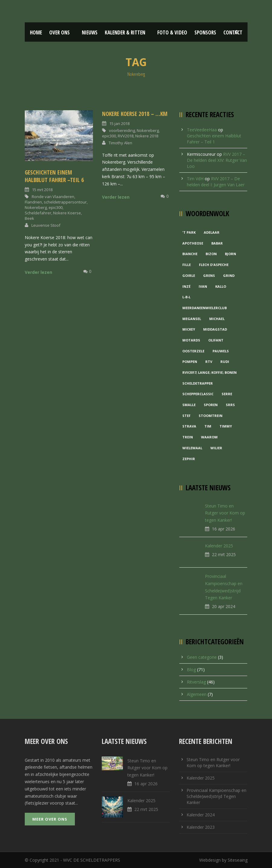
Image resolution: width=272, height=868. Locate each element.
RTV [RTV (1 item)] (209, 362)
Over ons (59, 32)
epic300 (56, 207)
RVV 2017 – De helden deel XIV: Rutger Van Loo (217, 160)
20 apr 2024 (224, 606)
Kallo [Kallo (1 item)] (221, 286)
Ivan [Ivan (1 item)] (203, 286)
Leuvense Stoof (46, 225)
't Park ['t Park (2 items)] (189, 232)
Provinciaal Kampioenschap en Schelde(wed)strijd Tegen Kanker (216, 796)
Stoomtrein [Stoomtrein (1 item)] (211, 416)
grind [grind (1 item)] (229, 275)
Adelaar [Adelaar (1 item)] (212, 232)
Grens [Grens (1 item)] (209, 275)
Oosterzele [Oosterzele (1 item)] (193, 351)
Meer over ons (50, 819)
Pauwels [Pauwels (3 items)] (221, 351)
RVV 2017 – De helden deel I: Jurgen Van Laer (216, 182)
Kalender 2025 (219, 546)
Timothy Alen (120, 143)
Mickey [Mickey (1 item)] (189, 329)
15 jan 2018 (119, 123)
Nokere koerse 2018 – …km (135, 114)
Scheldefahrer (38, 213)
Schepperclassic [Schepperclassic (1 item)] (198, 394)
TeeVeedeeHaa (202, 130)
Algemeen (197, 694)
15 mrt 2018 (42, 190)
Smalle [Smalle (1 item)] (189, 405)
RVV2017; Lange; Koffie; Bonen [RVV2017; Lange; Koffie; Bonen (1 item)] (210, 372)
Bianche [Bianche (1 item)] (190, 254)
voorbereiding (122, 130)
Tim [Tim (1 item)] (208, 426)
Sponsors (205, 32)
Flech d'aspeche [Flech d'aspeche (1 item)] (214, 265)
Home (36, 32)
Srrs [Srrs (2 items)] (230, 405)
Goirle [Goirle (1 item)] (189, 275)
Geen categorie (202, 657)
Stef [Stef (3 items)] (186, 416)
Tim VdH (195, 179)
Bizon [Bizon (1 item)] (211, 254)
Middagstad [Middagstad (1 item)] (215, 329)
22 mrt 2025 (224, 554)
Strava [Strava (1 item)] (189, 426)
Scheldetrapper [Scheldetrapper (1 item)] (198, 383)
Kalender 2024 (201, 815)
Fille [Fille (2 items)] (187, 265)
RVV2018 (126, 136)
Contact (233, 32)
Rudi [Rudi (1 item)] (225, 362)
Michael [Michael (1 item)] (217, 319)
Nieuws (90, 32)
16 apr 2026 (224, 529)
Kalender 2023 (201, 827)
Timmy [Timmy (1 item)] (226, 426)
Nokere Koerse (67, 213)
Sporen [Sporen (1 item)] (211, 405)
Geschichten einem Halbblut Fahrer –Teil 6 (54, 176)
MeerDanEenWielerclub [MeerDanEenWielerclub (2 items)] (205, 308)
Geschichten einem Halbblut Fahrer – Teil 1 (214, 139)
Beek (29, 218)
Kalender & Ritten (125, 32)
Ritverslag (196, 682)
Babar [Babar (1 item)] (217, 243)
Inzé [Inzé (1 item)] (186, 286)
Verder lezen (38, 272)
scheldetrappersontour (65, 202)
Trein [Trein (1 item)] (188, 437)
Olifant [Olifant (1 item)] (216, 340)
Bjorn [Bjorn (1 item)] (230, 254)
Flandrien (33, 202)
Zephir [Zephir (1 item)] (189, 459)
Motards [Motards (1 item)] (191, 340)
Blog (191, 669)
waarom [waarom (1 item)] (209, 437)
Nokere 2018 (147, 136)
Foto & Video (172, 32)
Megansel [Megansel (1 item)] (192, 319)
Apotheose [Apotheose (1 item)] (193, 243)
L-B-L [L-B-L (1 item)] (186, 297)
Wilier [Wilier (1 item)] (216, 448)
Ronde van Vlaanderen (53, 197)
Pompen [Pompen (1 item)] (190, 362)
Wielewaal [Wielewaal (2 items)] (192, 448)
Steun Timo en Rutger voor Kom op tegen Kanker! (225, 513)
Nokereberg (36, 207)
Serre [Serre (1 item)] (227, 394)
